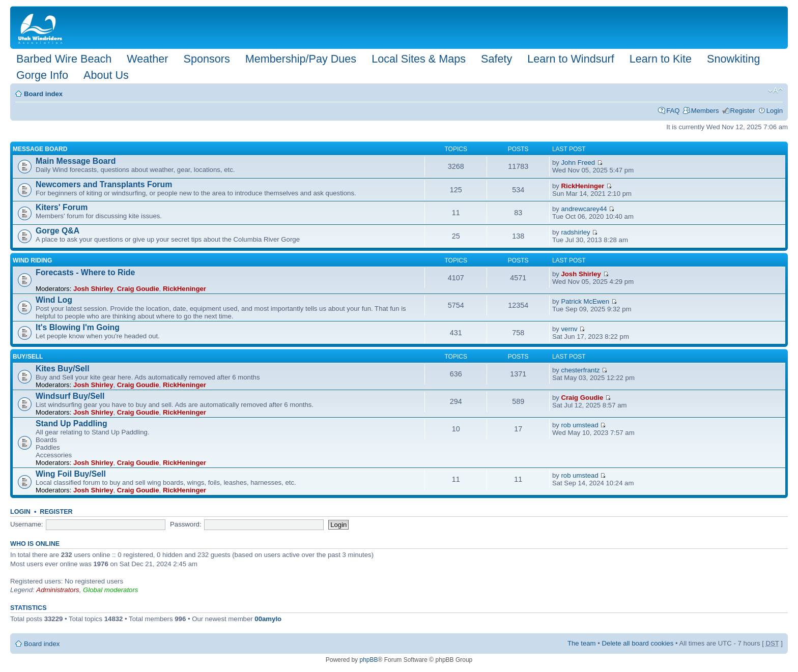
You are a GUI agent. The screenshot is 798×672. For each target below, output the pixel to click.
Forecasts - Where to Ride (85, 272)
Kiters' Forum (62, 207)
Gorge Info (42, 75)
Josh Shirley (93, 289)
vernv (569, 329)
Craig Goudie (138, 289)
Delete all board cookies (638, 643)
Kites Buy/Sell (63, 369)
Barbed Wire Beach (64, 59)
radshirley (575, 232)
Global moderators (110, 590)
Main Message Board (76, 161)
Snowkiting (733, 59)
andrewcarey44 (584, 209)
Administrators (58, 590)
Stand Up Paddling (72, 423)
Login (775, 111)
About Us (106, 75)
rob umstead (579, 425)
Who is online (35, 544)
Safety (496, 59)
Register (743, 111)
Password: (186, 524)
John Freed (578, 163)
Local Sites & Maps (419, 59)
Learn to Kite (661, 59)
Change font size (775, 91)
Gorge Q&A (58, 231)
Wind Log (54, 300)
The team (582, 643)
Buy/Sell (28, 357)
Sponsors (206, 59)
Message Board (40, 149)
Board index (43, 94)
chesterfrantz (580, 370)
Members (705, 111)
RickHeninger (582, 186)
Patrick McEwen (585, 301)
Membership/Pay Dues (301, 59)
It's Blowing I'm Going (78, 327)
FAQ (673, 111)
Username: (27, 524)
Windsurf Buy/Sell (70, 396)
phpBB (368, 660)
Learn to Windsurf (571, 59)
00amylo (268, 619)
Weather (147, 59)
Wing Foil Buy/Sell (71, 474)
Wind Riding (32, 260)
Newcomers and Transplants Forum (104, 184)
